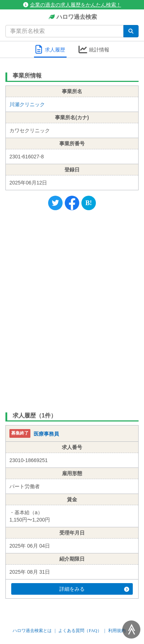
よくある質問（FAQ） (80, 631)
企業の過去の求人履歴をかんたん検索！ (72, 5)
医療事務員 (46, 434)
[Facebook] (72, 203)
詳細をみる (94, 589)
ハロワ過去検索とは (32, 631)
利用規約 (117, 631)
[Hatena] (89, 203)
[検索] (131, 31)
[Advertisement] (72, 309)
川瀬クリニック (27, 104)
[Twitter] (55, 203)
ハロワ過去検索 (72, 17)
